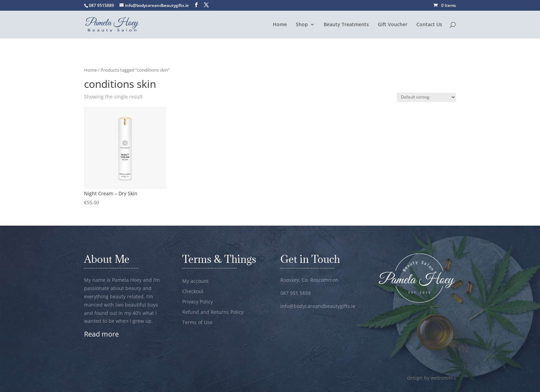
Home (280, 25)
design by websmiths (432, 378)
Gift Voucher (393, 25)
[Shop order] (426, 97)
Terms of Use (197, 323)
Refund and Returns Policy (213, 312)
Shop (302, 25)
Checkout (193, 292)
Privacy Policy (198, 302)
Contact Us (429, 25)
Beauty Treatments (346, 25)
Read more (101, 334)
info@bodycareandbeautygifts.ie (318, 306)
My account (195, 281)
